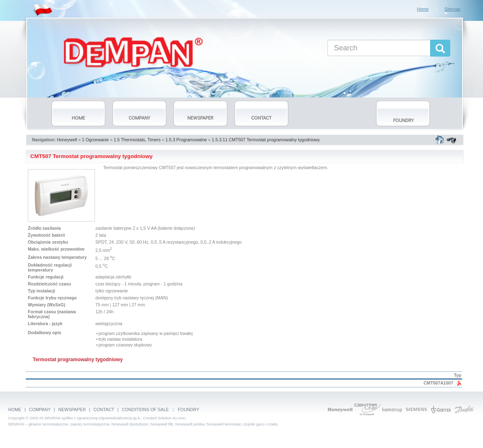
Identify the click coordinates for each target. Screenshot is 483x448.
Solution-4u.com (171, 418)
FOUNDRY (188, 410)
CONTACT (104, 410)
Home (423, 9)
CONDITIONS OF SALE (146, 410)
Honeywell (67, 140)
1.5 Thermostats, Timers (137, 140)
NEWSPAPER (72, 410)
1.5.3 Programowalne (186, 140)
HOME (15, 410)
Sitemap (453, 9)
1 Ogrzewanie (95, 140)
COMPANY (40, 410)
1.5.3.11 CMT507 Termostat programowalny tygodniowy (266, 140)
